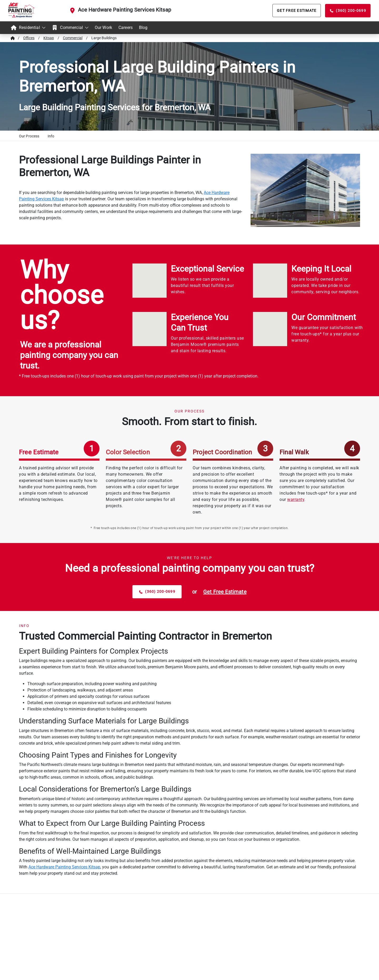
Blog (143, 28)
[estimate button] (225, 592)
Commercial (70, 28)
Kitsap (49, 38)
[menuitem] (28, 28)
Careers (126, 28)
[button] (29, 137)
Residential (28, 28)
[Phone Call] (348, 11)
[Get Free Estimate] (297, 11)
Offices (29, 38)
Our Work (103, 28)
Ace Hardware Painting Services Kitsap (124, 10)
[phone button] (157, 592)
